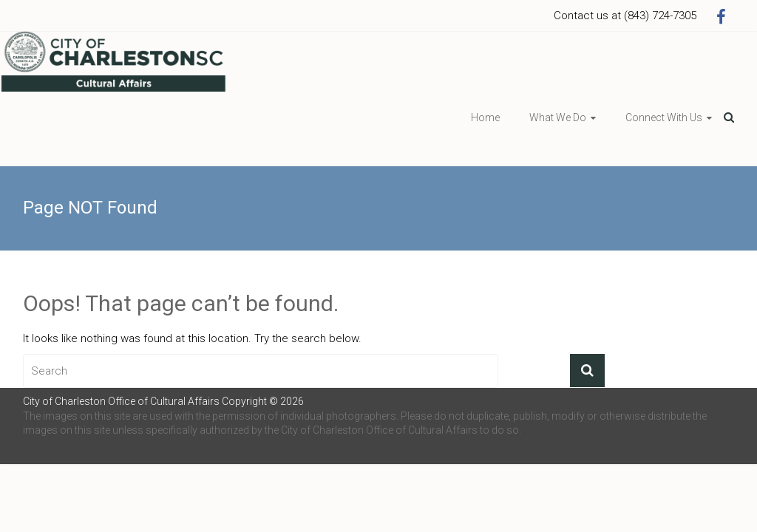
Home (485, 117)
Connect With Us (664, 117)
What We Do (558, 117)
